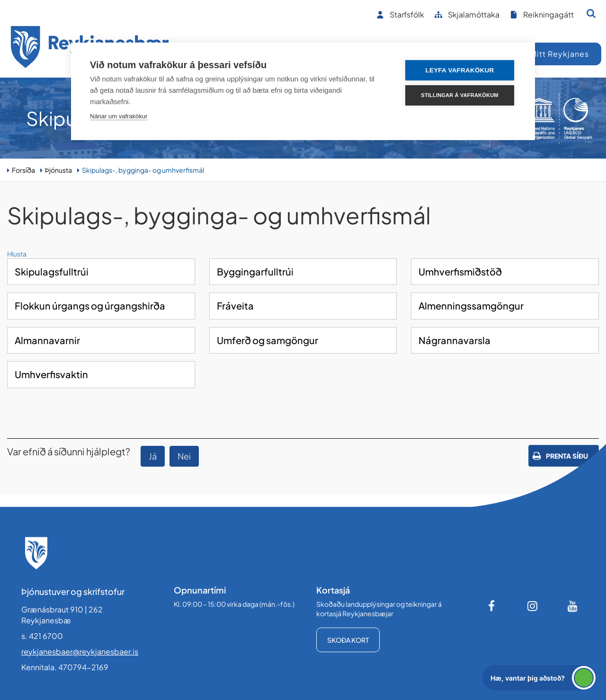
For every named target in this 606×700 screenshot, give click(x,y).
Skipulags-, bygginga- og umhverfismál (143, 170)
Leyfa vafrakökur (460, 70)
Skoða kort (348, 640)
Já (153, 456)
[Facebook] (492, 606)
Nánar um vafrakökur (119, 116)
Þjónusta (58, 170)
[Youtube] (573, 606)
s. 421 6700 (42, 636)
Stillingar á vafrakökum (459, 95)
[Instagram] (533, 606)
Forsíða (23, 170)
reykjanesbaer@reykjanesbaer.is (80, 651)
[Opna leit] (591, 13)
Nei (184, 456)
